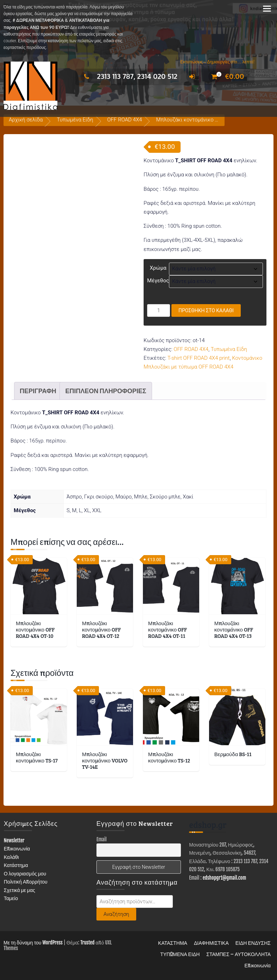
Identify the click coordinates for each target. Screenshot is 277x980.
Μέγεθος (158, 281)
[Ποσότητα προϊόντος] (159, 310)
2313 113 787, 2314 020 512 (129, 76)
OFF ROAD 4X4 (125, 120)
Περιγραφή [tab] (38, 391)
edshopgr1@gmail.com (225, 878)
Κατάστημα (16, 865)
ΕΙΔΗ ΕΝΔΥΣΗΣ (253, 943)
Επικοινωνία (17, 849)
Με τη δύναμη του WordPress (33, 943)
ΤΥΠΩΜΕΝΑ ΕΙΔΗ (180, 954)
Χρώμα (158, 268)
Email (102, 839)
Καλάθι (11, 857)
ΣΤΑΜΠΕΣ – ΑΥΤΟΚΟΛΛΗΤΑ (238, 954)
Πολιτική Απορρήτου (26, 882)
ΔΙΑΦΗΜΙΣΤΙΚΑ (211, 943)
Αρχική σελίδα (26, 120)
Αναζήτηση (116, 914)
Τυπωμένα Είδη (75, 120)
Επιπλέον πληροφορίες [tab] (106, 391)
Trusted (87, 943)
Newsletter (14, 840)
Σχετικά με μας (20, 890)
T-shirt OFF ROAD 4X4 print (199, 358)
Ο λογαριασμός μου (25, 874)
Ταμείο (11, 898)
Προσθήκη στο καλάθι (206, 310)
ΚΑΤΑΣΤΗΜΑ (173, 943)
